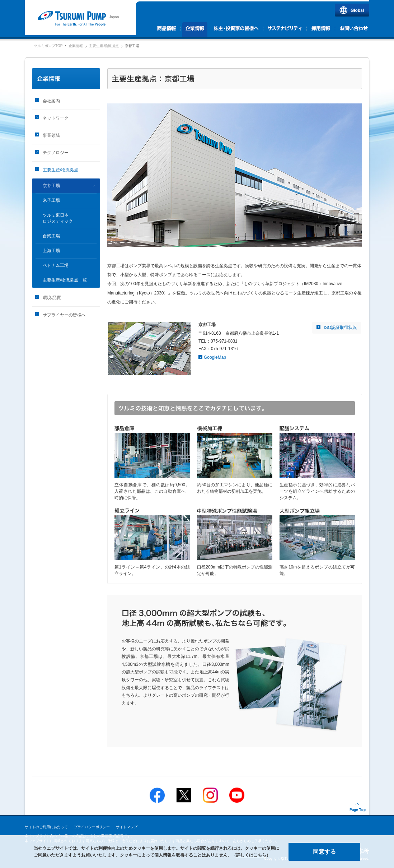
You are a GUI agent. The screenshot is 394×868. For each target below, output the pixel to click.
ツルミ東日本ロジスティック (58, 218)
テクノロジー (56, 153)
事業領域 (51, 135)
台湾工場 (51, 236)
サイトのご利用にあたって (46, 827)
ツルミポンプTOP (48, 46)
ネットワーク (56, 118)
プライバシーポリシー (92, 827)
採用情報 (321, 30)
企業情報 (195, 30)
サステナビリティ (285, 30)
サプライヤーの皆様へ (64, 315)
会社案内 (51, 101)
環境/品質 (52, 298)
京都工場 (51, 186)
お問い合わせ (353, 30)
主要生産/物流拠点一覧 (65, 280)
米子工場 (51, 200)
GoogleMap (215, 357)
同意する (324, 852)
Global (352, 10)
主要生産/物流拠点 (104, 46)
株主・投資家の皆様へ (236, 30)
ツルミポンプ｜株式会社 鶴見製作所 (72, 19)
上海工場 (51, 251)
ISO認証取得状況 (340, 328)
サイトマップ (127, 827)
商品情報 (167, 30)
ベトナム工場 (56, 265)
